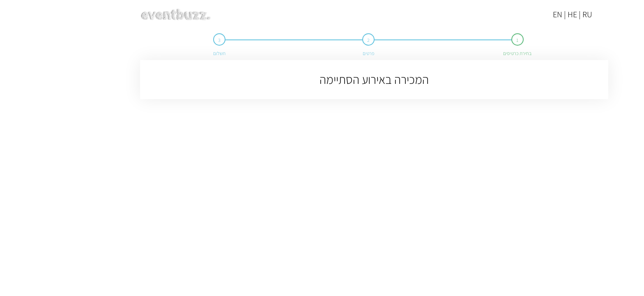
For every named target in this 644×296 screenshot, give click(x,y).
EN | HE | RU (520, 14)
